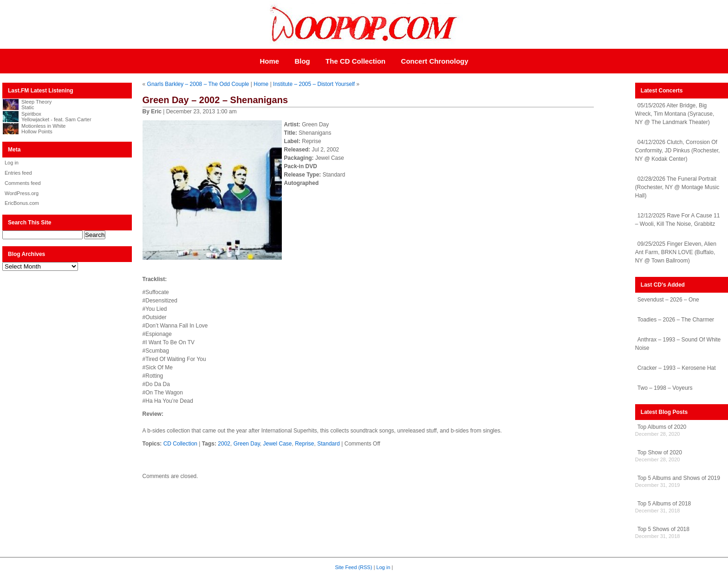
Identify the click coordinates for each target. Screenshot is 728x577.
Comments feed (23, 183)
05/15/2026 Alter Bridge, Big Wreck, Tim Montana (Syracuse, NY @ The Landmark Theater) (675, 114)
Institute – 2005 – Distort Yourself (314, 84)
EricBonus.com (22, 203)
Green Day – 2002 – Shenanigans (215, 100)
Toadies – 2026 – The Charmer (676, 320)
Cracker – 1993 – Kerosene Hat (677, 368)
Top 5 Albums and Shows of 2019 (679, 478)
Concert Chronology (435, 61)
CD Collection (180, 444)
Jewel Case (277, 444)
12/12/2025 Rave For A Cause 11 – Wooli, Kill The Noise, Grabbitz (677, 220)
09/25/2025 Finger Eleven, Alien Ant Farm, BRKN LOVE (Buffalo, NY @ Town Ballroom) (676, 252)
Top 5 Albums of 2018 (664, 504)
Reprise (304, 444)
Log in (12, 163)
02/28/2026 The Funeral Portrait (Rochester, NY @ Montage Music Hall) (677, 187)
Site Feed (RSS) (354, 567)
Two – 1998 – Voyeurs (665, 388)
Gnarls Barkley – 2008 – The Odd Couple (198, 84)
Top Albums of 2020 (662, 427)
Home (269, 61)
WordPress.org (22, 193)
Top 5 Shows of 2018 (663, 529)
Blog (302, 61)
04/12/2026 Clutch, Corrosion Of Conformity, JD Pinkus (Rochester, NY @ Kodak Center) (678, 151)
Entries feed (18, 173)
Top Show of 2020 (660, 452)
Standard (328, 444)
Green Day (247, 444)
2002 (224, 444)
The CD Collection (355, 61)
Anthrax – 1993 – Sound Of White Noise (678, 344)
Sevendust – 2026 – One (668, 300)
